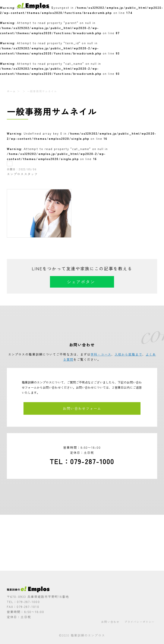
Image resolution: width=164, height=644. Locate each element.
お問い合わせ (110, 622)
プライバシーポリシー (140, 622)
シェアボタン (81, 282)
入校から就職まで (128, 354)
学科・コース (101, 354)
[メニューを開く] (159, 5)
